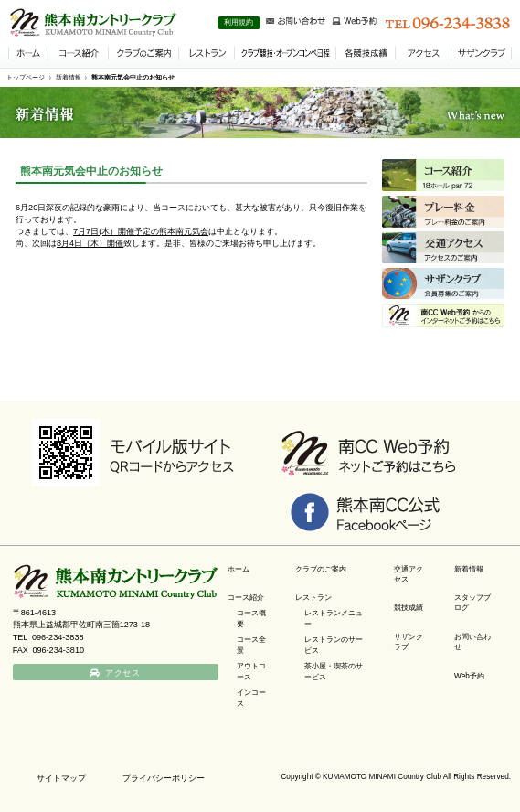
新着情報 (69, 77)
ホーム (239, 569)
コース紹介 (246, 598)
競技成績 (409, 608)
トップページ (26, 77)
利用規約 (239, 22)
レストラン (313, 598)
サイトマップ (61, 778)
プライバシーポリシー (164, 778)
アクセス (123, 673)
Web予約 (469, 676)
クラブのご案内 (321, 569)
